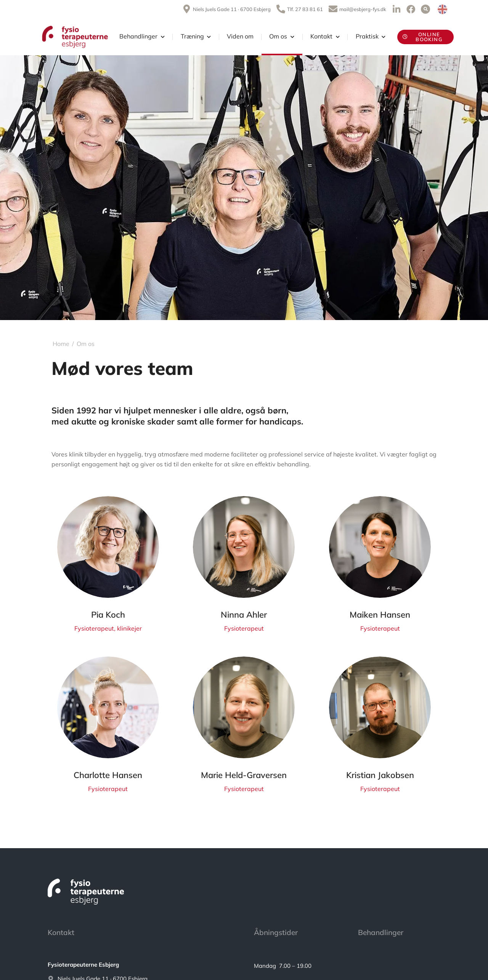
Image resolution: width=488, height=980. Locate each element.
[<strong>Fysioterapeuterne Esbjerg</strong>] (139, 965)
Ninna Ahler (244, 615)
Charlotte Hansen (108, 775)
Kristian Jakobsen (380, 775)
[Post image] (108, 547)
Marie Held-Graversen (244, 775)
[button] (425, 9)
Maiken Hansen (380, 615)
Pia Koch (108, 615)
